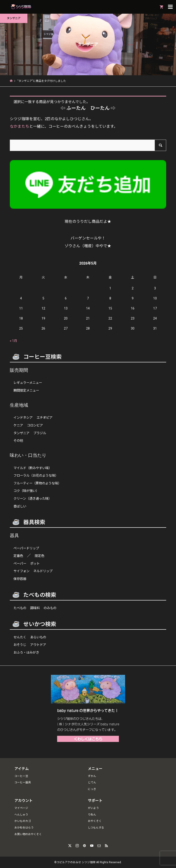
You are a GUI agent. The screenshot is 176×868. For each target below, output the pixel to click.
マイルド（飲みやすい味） (33, 468)
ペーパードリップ (26, 548)
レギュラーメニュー (28, 383)
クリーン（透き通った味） (33, 499)
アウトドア (38, 645)
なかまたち (20, 126)
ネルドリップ (43, 571)
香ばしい (20, 506)
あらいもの (38, 637)
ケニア (18, 425)
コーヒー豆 (21, 776)
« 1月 (13, 341)
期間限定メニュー (26, 391)
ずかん (92, 776)
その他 (18, 441)
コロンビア (35, 425)
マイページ (21, 808)
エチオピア (45, 418)
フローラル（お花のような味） (36, 476)
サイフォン (21, 571)
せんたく (20, 637)
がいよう (93, 808)
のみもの (50, 608)
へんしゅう (21, 815)
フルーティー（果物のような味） (37, 483)
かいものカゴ (23, 821)
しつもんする (96, 828)
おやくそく (95, 821)
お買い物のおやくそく (28, 834)
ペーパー (20, 564)
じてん (92, 782)
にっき (92, 789)
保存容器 (20, 579)
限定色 (39, 556)
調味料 (35, 608)
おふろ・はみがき (26, 653)
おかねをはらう (24, 828)
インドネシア (23, 418)
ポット (35, 564)
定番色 (18, 556)
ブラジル (40, 433)
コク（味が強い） (26, 491)
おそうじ (20, 645)
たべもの (20, 608)
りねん (92, 815)
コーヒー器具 (23, 782)
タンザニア (21, 433)
